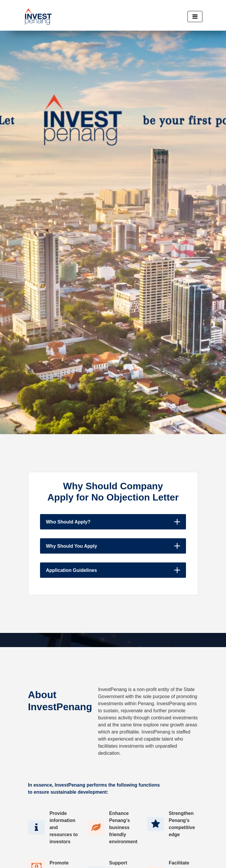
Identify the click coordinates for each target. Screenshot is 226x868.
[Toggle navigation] (195, 17)
